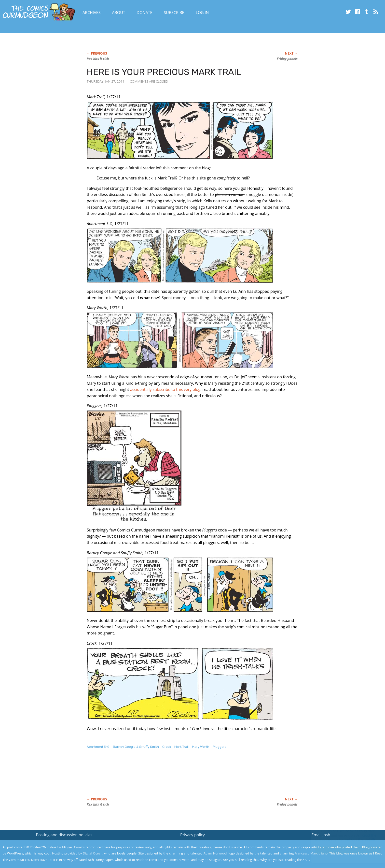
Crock (167, 747)
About (118, 13)
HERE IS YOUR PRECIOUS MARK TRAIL (164, 72)
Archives (92, 13)
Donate (145, 13)
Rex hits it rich (98, 59)
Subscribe (174, 13)
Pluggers (220, 747)
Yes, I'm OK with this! (343, 850)
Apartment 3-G (98, 747)
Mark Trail (181, 747)
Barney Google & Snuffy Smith (136, 747)
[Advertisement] (176, 778)
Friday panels (287, 59)
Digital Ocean (93, 853)
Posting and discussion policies (64, 835)
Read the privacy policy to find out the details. (341, 837)
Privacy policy (192, 835)
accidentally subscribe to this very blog (165, 389)
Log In (202, 13)
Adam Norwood (215, 853)
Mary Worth (201, 747)
